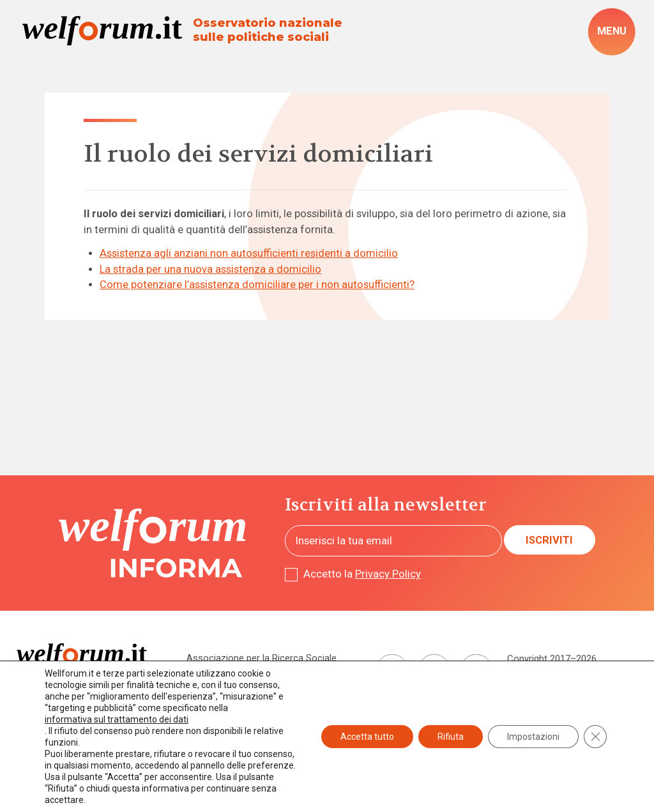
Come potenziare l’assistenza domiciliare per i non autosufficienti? (257, 285)
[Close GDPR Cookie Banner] (595, 737)
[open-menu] (612, 32)
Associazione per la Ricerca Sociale (262, 658)
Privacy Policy (388, 574)
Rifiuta (451, 737)
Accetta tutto (367, 737)
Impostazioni (533, 737)
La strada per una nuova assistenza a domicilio (210, 269)
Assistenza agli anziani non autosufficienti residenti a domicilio (249, 253)
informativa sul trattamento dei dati (117, 719)
